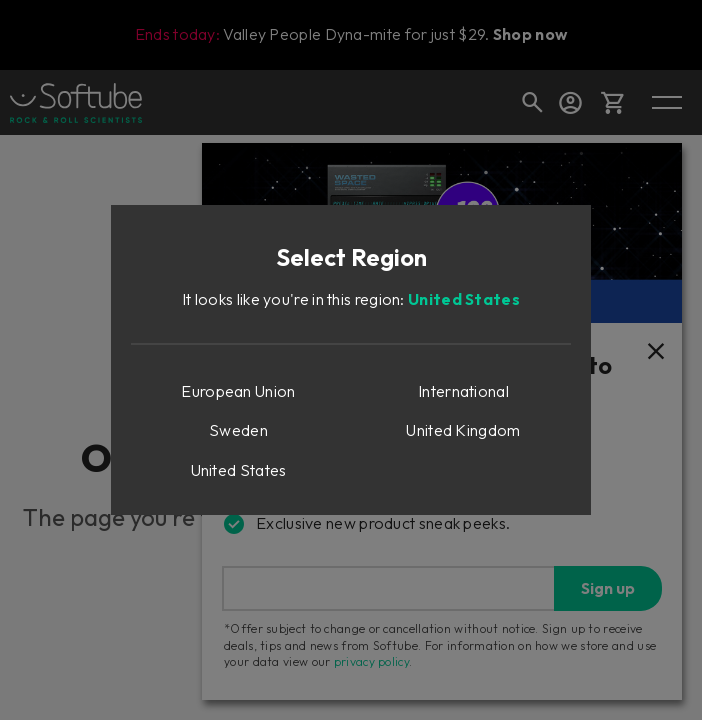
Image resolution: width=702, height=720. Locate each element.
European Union (238, 391)
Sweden (238, 430)
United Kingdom (463, 430)
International (463, 391)
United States (464, 299)
